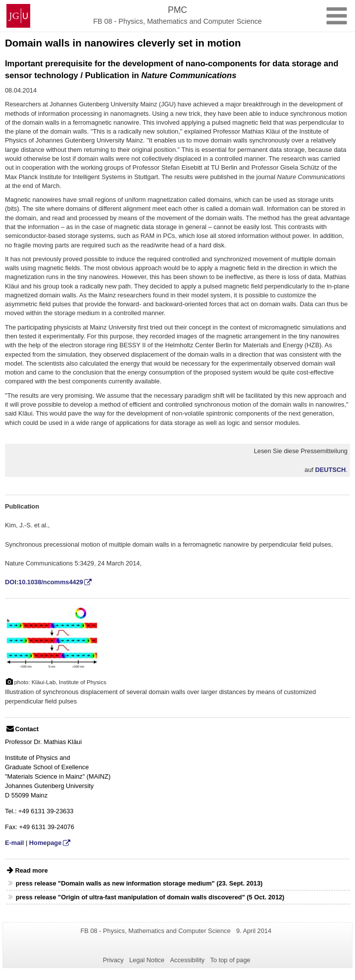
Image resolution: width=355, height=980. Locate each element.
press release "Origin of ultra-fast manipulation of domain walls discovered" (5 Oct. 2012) (150, 897)
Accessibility (188, 960)
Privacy (113, 960)
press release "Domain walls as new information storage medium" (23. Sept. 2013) (139, 883)
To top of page (230, 960)
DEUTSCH (330, 470)
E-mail (14, 843)
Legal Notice (147, 960)
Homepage (45, 843)
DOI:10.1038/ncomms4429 (44, 582)
